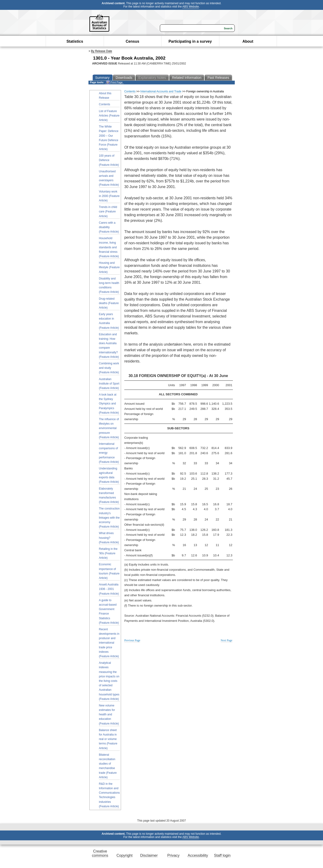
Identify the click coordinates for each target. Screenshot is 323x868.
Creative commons (100, 853)
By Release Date (102, 51)
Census (132, 41)
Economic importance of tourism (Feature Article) (109, 571)
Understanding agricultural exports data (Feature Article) (109, 475)
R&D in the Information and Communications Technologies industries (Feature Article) (109, 795)
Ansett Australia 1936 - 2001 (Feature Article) (109, 589)
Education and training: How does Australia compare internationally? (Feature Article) (109, 346)
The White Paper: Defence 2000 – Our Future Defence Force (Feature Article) (109, 138)
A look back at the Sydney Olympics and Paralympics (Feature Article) (109, 404)
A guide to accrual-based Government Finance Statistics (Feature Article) (109, 611)
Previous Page (132, 640)
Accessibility (198, 855)
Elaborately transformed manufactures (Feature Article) (109, 495)
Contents (105, 104)
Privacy (173, 855)
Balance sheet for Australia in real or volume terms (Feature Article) (108, 739)
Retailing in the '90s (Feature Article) (108, 553)
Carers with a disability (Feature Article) (109, 227)
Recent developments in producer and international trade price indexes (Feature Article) (109, 643)
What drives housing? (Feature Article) (109, 538)
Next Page (227, 640)
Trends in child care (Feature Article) (108, 211)
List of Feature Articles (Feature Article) (109, 116)
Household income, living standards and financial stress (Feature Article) (109, 247)
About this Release (105, 96)
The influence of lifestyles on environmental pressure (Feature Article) (109, 428)
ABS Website (191, 7)
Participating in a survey (190, 41)
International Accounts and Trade (161, 91)
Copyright (125, 855)
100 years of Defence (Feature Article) (109, 160)
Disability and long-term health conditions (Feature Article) (109, 285)
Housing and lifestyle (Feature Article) (109, 267)
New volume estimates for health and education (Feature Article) (109, 715)
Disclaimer (149, 855)
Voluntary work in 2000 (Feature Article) (109, 196)
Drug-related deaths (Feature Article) (109, 303)
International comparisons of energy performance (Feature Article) (109, 453)
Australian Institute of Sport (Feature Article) (109, 384)
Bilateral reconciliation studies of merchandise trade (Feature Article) (108, 766)
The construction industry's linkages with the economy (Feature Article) (109, 518)
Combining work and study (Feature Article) (109, 368)
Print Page (114, 82)
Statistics (75, 41)
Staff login (222, 855)
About (248, 41)
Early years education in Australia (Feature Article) (109, 321)
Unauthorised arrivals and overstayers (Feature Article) (109, 178)
